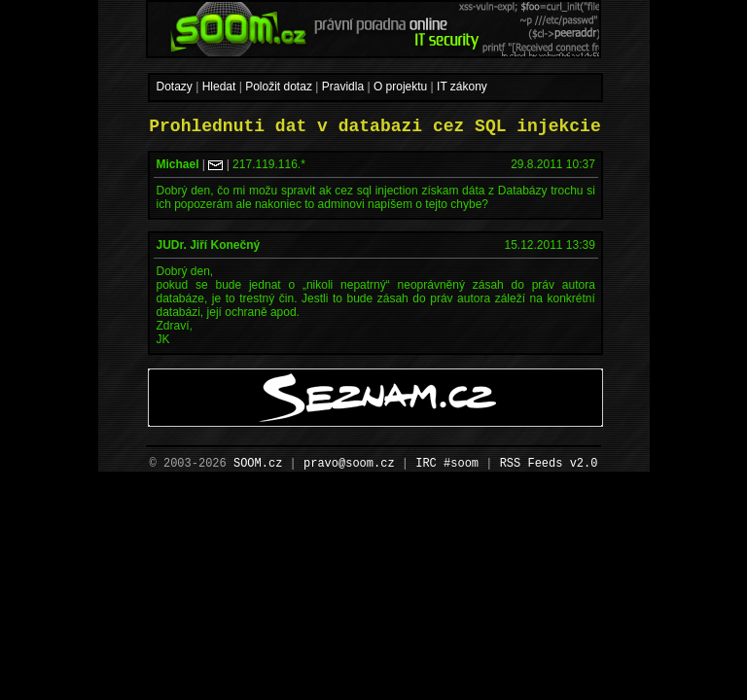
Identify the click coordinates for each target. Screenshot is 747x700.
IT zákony (462, 87)
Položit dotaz (279, 87)
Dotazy (175, 87)
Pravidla (343, 87)
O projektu (400, 87)
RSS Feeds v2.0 (549, 464)
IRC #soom (447, 464)
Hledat (219, 87)
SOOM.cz (258, 464)
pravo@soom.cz (349, 464)
